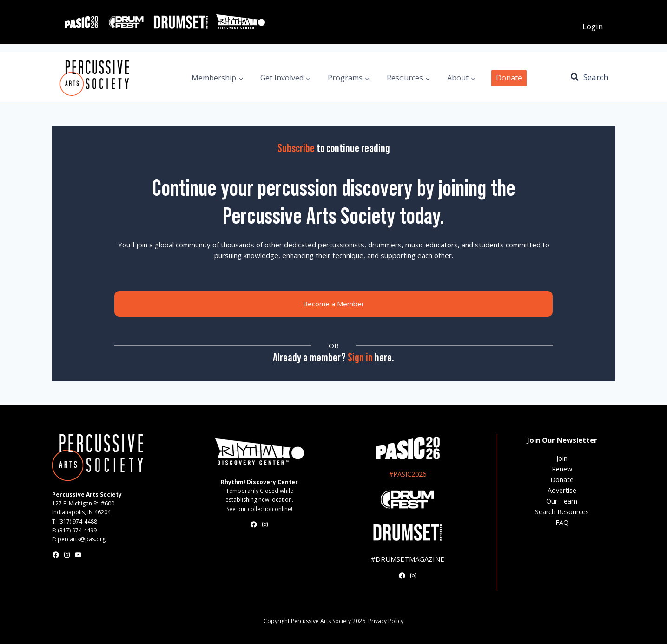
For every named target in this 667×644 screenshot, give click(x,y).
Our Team (562, 501)
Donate (509, 78)
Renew (562, 469)
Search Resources (562, 512)
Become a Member (334, 304)
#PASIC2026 (408, 474)
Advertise (562, 490)
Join (562, 458)
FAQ (562, 522)
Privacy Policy (386, 621)
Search (596, 77)
